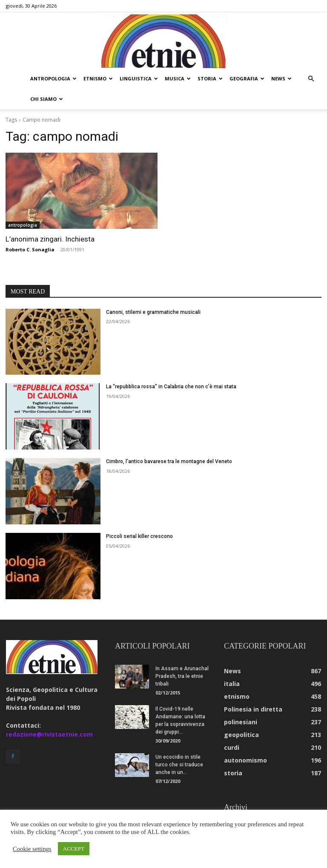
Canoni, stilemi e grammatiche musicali (153, 312)
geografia (247, 78)
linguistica (139, 78)
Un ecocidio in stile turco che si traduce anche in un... (179, 765)
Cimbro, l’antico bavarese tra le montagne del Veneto (169, 461)
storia (210, 78)
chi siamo (47, 99)
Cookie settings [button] (32, 849)
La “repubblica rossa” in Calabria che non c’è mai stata (171, 387)
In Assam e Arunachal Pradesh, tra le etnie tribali (182, 676)
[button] (311, 79)
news (281, 78)
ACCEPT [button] (74, 849)
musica (178, 78)
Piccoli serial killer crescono (139, 536)
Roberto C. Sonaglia (30, 249)
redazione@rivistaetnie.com (49, 734)
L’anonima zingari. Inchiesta (50, 239)
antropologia (53, 78)
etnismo (98, 78)
